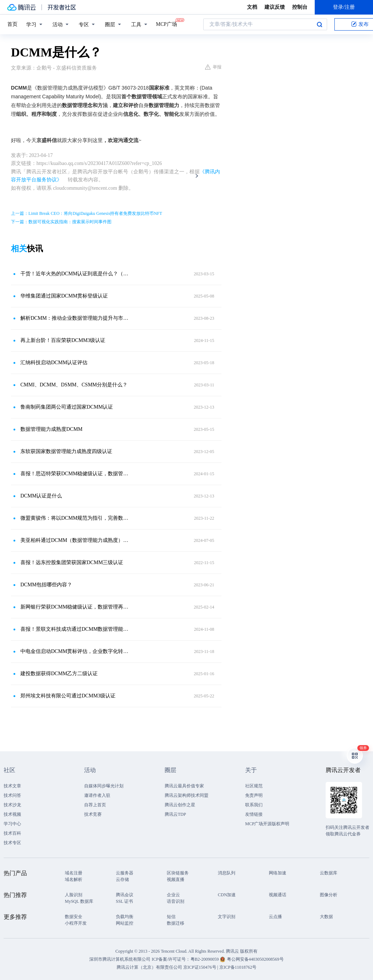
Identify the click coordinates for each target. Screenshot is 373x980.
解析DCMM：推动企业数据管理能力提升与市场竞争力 (75, 318)
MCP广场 (166, 24)
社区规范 (254, 786)
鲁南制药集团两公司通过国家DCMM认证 (67, 407)
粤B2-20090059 (205, 959)
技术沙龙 (12, 805)
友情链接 (254, 814)
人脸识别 (74, 895)
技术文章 (12, 786)
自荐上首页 (95, 805)
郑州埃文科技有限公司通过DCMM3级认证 (68, 696)
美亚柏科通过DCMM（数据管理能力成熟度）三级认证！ (75, 540)
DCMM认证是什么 (41, 496)
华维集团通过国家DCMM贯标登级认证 (64, 296)
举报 (213, 67)
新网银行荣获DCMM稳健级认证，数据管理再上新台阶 (75, 607)
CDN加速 (227, 895)
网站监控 (125, 923)
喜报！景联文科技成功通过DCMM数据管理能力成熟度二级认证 (75, 629)
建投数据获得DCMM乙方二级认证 (59, 674)
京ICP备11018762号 (238, 967)
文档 (252, 7)
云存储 (122, 879)
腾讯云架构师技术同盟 (186, 795)
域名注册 (74, 873)
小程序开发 (76, 923)
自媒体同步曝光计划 (104, 786)
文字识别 (227, 917)
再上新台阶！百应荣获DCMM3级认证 (63, 340)
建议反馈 (275, 7)
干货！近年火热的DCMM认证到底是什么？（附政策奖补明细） (75, 274)
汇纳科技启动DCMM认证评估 (54, 363)
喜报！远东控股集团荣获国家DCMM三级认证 (72, 562)
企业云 (173, 895)
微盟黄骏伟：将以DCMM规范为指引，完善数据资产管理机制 (75, 518)
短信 (171, 917)
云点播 (275, 917)
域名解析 (74, 879)
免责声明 (254, 795)
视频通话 (278, 895)
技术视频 (12, 814)
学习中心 (12, 824)
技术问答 (12, 795)
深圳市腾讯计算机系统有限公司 (120, 959)
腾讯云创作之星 (180, 805)
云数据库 (329, 873)
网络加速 (278, 873)
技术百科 (12, 833)
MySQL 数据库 (79, 901)
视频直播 (176, 879)
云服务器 (125, 873)
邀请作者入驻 (97, 795)
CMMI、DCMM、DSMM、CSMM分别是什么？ (74, 385)
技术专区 (12, 843)
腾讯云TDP (175, 814)
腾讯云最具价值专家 (184, 786)
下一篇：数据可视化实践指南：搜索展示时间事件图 (61, 222)
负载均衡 (125, 917)
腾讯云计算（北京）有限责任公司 (149, 967)
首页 (12, 24)
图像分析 (329, 895)
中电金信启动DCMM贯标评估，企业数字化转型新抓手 (75, 651)
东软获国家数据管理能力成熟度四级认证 (66, 451)
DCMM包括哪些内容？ (46, 585)
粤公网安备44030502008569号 (255, 959)
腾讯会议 (125, 895)
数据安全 (74, 917)
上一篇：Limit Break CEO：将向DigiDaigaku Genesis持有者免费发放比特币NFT (87, 213)
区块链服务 (178, 873)
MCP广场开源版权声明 (267, 824)
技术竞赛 (93, 814)
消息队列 (227, 873)
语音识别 (176, 901)
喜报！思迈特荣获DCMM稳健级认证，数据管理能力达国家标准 (75, 474)
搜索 (319, 24)
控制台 (300, 7)
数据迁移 (176, 923)
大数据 (326, 917)
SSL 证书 (124, 901)
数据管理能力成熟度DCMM (51, 429)
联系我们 (254, 805)
